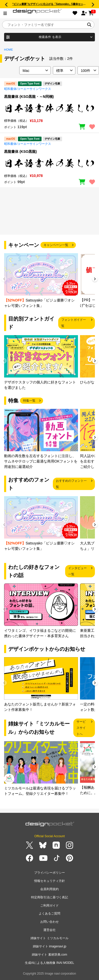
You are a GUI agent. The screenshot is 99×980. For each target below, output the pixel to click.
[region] (50, 108)
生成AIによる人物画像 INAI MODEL (50, 963)
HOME (9, 50)
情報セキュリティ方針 (50, 881)
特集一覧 (29, 401)
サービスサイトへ (81, 728)
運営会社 (50, 930)
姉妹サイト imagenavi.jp (50, 946)
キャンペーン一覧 (56, 245)
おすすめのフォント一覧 (71, 484)
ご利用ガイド (50, 906)
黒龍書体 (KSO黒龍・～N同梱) (29, 97)
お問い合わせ (50, 922)
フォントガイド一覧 (74, 323)
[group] (41, 281)
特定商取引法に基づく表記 (50, 897)
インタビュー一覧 (77, 571)
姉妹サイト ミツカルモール (49, 938)
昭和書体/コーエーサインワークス (28, 89)
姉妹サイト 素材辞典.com (49, 955)
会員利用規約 (50, 889)
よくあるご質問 (50, 913)
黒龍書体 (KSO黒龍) (21, 152)
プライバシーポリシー (50, 873)
